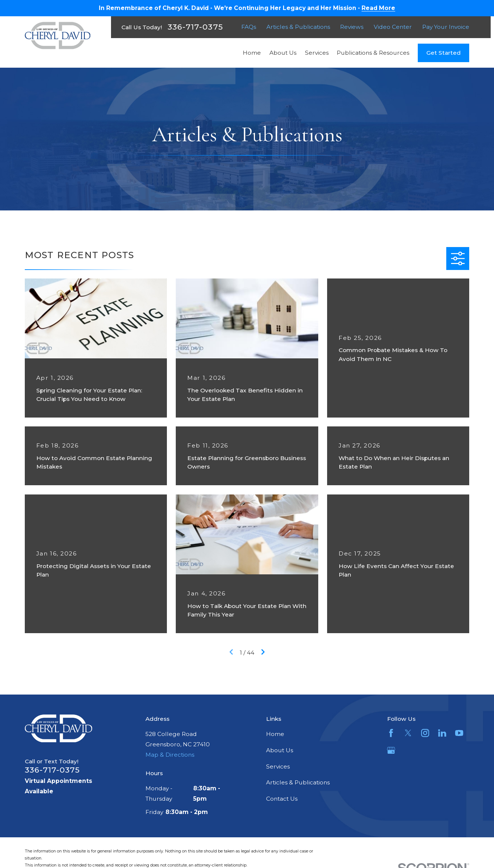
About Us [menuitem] (283, 53)
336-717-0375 (195, 27)
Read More (378, 8)
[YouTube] (459, 733)
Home (275, 734)
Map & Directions (170, 755)
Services (278, 766)
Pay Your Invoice (446, 27)
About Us (280, 750)
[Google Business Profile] (391, 750)
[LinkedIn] (442, 733)
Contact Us (282, 799)
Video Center (393, 27)
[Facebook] (391, 733)
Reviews (352, 27)
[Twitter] (408, 733)
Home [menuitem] (252, 53)
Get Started (443, 53)
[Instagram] (425, 733)
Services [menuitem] (317, 53)
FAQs (249, 27)
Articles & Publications (298, 27)
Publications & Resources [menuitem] (373, 53)
